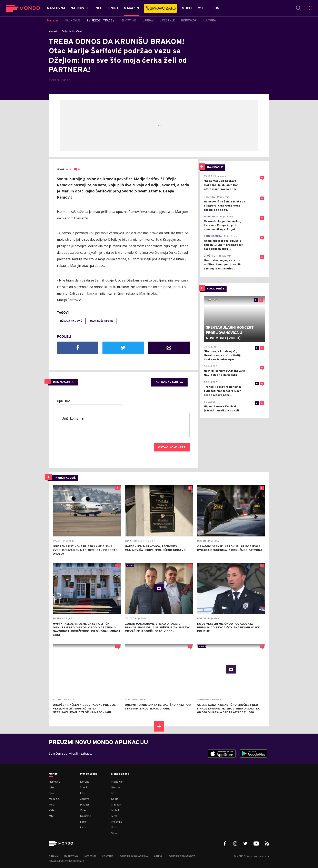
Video (52, 810)
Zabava (85, 799)
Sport (52, 793)
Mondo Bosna (120, 774)
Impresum (90, 856)
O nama (53, 856)
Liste (83, 828)
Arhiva (158, 856)
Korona (85, 782)
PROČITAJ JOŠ (65, 478)
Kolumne (86, 816)
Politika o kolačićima (134, 856)
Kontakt (108, 856)
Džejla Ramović (71, 321)
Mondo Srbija (89, 774)
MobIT (53, 805)
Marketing (71, 856)
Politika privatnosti (182, 856)
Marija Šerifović (102, 321)
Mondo (53, 774)
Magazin (54, 31)
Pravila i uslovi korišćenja (66, 861)
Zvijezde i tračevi (72, 31)
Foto (83, 822)
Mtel (52, 816)
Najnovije (54, 782)
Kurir (68, 170)
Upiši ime (64, 401)
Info (51, 788)
